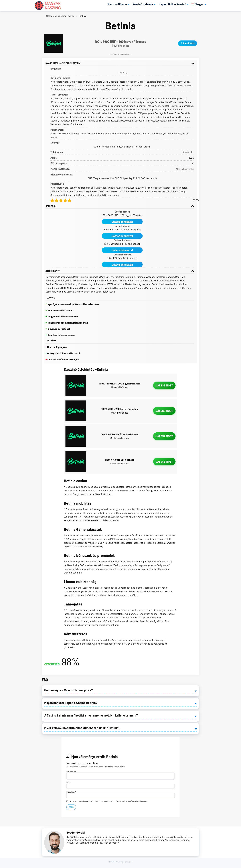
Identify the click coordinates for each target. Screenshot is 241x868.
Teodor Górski (76, 832)
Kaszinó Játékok (143, 4)
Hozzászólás (71, 771)
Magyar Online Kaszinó (172, 4)
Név (68, 783)
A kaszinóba (188, 43)
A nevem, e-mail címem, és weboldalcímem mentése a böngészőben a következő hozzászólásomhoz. (109, 801)
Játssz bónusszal (122, 222)
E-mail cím (71, 792)
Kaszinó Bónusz (118, 4)
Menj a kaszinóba (185, 169)
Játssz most (164, 385)
